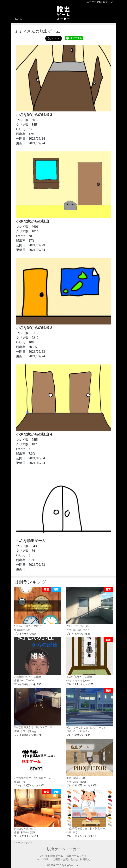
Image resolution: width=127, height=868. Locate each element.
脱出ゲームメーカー (64, 849)
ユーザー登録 (94, 2)
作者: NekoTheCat (24, 680)
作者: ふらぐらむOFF (78, 681)
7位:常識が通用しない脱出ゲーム (37, 759)
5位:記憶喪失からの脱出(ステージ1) (37, 708)
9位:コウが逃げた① (37, 810)
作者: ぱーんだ (22, 630)
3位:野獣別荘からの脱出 (37, 658)
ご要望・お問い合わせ (65, 859)
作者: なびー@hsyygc (26, 731)
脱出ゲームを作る (77, 856)
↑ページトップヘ (24, 843)
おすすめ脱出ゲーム (52, 856)
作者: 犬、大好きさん (78, 630)
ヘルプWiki (43, 859)
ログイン (108, 2)
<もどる (18, 19)
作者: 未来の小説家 (25, 832)
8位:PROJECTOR (90, 759)
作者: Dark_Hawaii (76, 782)
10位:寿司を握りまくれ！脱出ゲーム (90, 810)
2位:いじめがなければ (90, 607)
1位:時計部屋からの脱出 (37, 607)
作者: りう (20, 782)
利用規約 (85, 859)
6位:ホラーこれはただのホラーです (90, 708)
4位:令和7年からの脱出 (90, 658)
